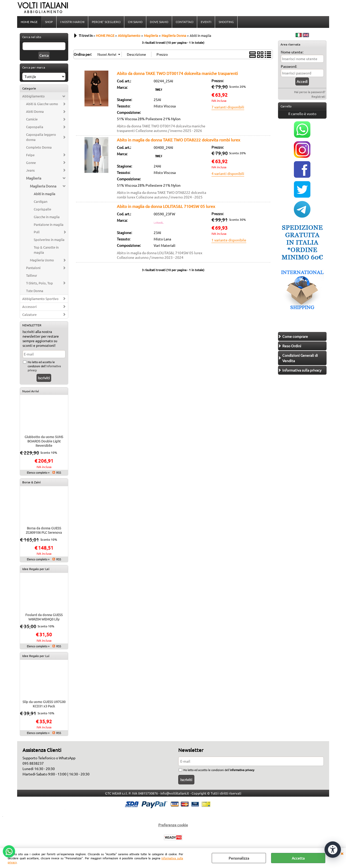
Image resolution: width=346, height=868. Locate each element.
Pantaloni (33, 268)
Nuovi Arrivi (31, 391)
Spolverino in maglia (49, 240)
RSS (59, 472)
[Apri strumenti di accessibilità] (333, 850)
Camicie (32, 119)
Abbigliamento (34, 96)
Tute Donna (35, 291)
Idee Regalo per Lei (36, 569)
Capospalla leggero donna (41, 137)
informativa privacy (242, 770)
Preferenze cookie (173, 825)
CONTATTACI (185, 22)
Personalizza (239, 858)
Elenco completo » (38, 472)
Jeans (30, 170)
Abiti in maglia (44, 194)
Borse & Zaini (31, 482)
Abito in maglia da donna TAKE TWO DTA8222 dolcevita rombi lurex (178, 140)
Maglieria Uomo (42, 260)
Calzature (29, 314)
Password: (289, 66)
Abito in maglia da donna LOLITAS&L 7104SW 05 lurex (166, 206)
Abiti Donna (35, 111)
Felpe (30, 155)
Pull (37, 232)
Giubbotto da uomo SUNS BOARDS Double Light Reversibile (44, 441)
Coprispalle (42, 209)
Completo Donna (39, 147)
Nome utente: (292, 52)
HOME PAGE (29, 22)
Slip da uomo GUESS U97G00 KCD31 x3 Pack (44, 704)
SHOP (49, 22)
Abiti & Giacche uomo (42, 104)
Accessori (29, 307)
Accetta (298, 858)
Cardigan (41, 201)
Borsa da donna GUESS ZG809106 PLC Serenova (44, 530)
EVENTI (206, 22)
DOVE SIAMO (159, 22)
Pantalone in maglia (49, 224)
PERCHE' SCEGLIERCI (106, 22)
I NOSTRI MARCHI (72, 22)
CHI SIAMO (135, 22)
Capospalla (35, 127)
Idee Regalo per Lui (36, 656)
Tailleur (32, 275)
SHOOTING (226, 22)
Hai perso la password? (310, 92)
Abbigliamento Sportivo (40, 299)
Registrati (318, 96)
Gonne (31, 163)
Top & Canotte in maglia (46, 250)
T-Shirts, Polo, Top (40, 283)
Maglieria (34, 178)
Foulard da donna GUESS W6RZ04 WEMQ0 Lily (44, 617)
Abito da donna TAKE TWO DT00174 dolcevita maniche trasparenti (177, 73)
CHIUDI (342, 853)
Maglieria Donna (43, 186)
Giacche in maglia (47, 217)
